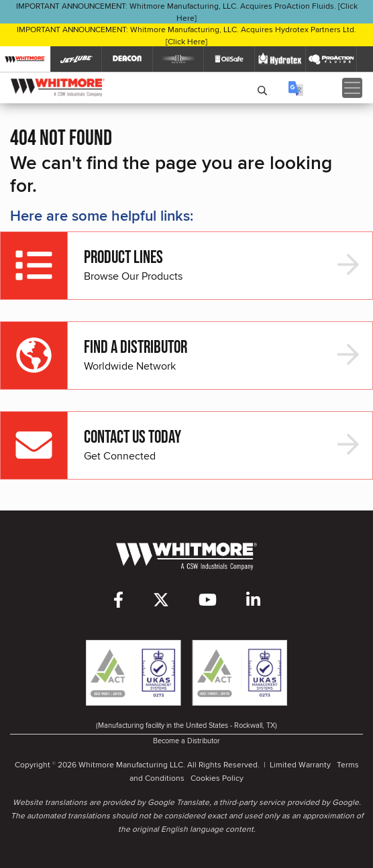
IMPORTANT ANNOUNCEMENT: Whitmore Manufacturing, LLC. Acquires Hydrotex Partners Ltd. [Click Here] (186, 35)
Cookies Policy (217, 778)
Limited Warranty (300, 764)
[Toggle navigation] (352, 88)
